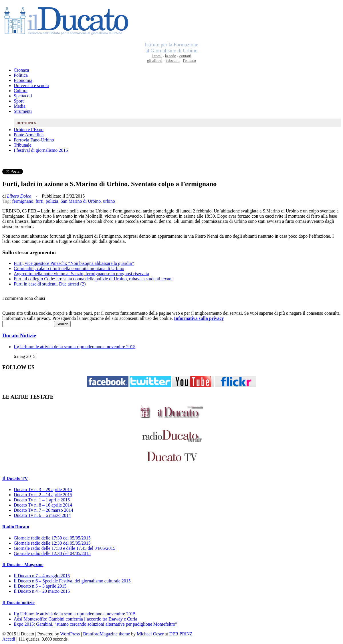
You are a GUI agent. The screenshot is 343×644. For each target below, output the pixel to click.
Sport (19, 101)
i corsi (157, 56)
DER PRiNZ (181, 634)
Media (20, 106)
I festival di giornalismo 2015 (41, 150)
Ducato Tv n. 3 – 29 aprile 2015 (43, 490)
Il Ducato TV (15, 478)
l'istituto (189, 61)
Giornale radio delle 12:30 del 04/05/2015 (52, 553)
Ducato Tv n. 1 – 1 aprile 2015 (42, 500)
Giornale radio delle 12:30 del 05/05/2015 (52, 543)
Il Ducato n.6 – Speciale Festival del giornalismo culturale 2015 (72, 581)
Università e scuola (31, 85)
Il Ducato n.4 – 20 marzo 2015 (42, 591)
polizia (52, 201)
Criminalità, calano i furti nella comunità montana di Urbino (69, 268)
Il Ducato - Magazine (23, 565)
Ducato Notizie (19, 335)
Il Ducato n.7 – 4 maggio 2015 (42, 576)
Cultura (21, 91)
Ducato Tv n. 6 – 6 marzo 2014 (42, 515)
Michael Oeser (150, 634)
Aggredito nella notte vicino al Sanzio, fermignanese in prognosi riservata (81, 274)
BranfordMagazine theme (106, 634)
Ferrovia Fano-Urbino (34, 140)
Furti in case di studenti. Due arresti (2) (50, 284)
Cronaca (21, 70)
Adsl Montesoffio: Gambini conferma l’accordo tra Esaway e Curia (76, 619)
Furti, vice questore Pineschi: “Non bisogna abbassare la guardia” (74, 263)
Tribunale (23, 145)
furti (39, 201)
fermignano (23, 201)
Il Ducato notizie (18, 603)
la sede (170, 56)
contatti (185, 56)
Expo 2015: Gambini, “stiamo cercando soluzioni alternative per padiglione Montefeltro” (95, 624)
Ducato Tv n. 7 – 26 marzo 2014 (43, 510)
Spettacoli (23, 96)
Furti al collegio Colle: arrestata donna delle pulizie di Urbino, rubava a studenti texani (93, 279)
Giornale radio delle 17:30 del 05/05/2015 (52, 538)
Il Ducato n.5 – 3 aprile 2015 (40, 586)
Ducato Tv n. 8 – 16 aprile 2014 (43, 505)
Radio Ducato (16, 527)
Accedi (9, 639)
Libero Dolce (19, 196)
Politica (21, 75)
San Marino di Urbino (81, 201)
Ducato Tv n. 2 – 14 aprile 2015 (43, 495)
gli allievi (155, 61)
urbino (109, 201)
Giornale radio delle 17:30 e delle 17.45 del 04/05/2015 (65, 548)
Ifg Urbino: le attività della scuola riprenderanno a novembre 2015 (75, 347)
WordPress (70, 634)
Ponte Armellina (29, 135)
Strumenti (23, 111)
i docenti (173, 61)
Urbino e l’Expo (29, 130)
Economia (23, 80)
